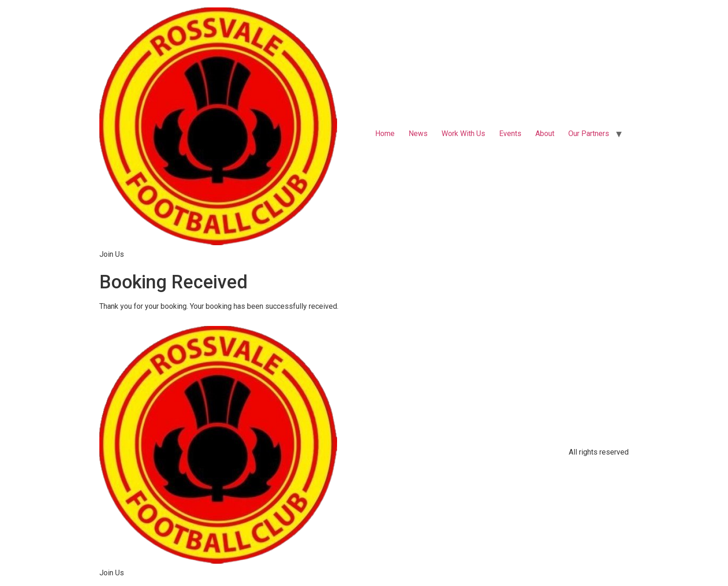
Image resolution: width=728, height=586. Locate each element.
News (418, 133)
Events (510, 133)
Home (385, 133)
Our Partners (589, 133)
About (545, 133)
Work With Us (463, 133)
